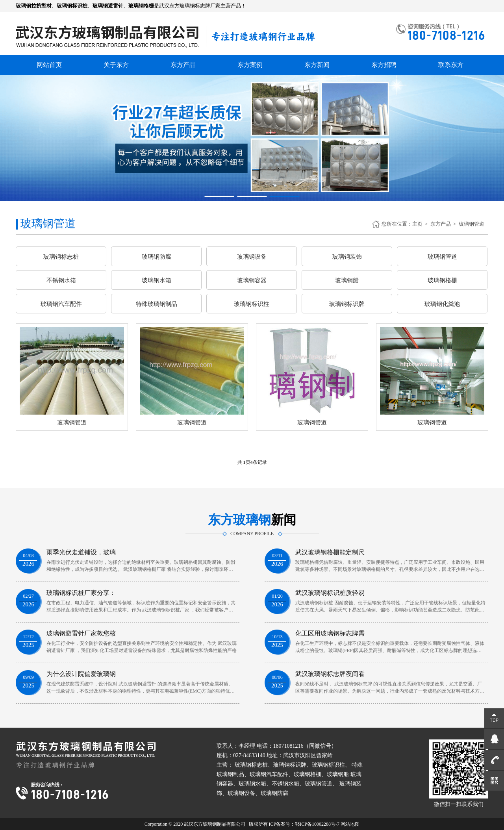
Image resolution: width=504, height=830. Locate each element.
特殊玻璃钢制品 (157, 304)
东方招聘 (384, 65)
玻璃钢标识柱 (252, 304)
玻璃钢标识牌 (347, 304)
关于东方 (116, 65)
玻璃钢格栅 (442, 280)
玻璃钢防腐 (157, 257)
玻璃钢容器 (252, 280)
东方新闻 (317, 65)
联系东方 (451, 65)
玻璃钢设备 (252, 257)
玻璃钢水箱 (157, 280)
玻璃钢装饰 (347, 257)
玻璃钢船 (347, 280)
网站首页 (49, 65)
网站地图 (350, 824)
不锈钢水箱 (61, 280)
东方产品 (183, 65)
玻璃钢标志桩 (61, 257)
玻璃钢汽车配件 (61, 304)
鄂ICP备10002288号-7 (317, 824)
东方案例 (250, 65)
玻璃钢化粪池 (442, 304)
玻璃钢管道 (472, 224)
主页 (417, 224)
